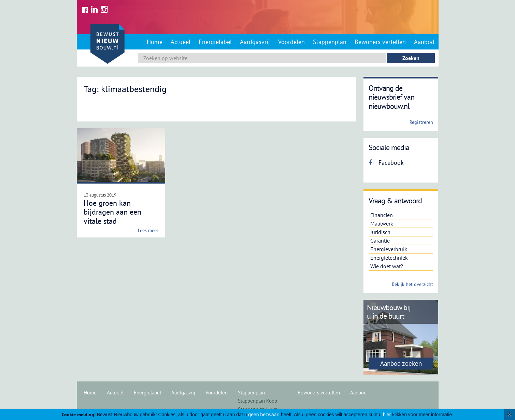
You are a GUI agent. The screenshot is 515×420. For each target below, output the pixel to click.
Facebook (386, 163)
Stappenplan (330, 42)
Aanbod (424, 42)
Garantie (380, 241)
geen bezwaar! (264, 415)
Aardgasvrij (255, 42)
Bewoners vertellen (380, 42)
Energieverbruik (389, 249)
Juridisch (380, 232)
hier (387, 415)
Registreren (421, 122)
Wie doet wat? (387, 266)
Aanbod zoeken (401, 363)
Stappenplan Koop (257, 401)
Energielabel (215, 42)
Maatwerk (382, 223)
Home (155, 42)
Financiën (382, 215)
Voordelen (291, 42)
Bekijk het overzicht (412, 284)
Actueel (181, 42)
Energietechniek (389, 258)
